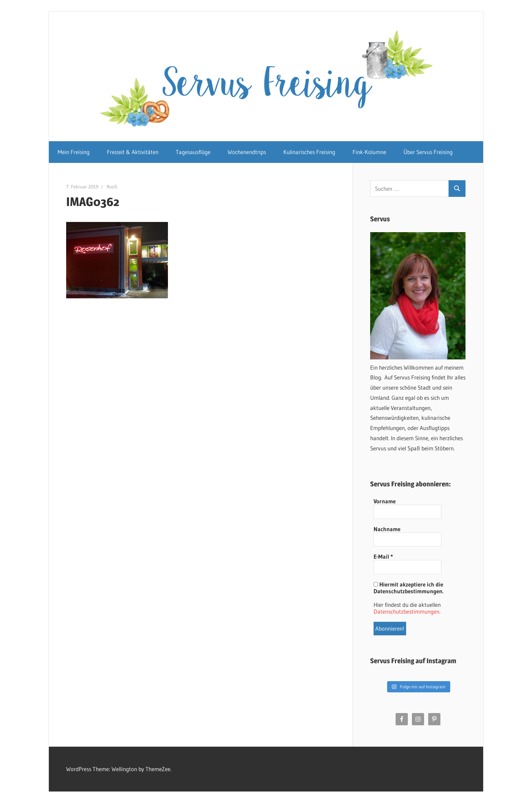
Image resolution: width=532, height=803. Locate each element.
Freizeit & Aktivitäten (133, 152)
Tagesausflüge (193, 152)
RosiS (112, 187)
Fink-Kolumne (369, 152)
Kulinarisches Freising (309, 152)
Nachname (387, 529)
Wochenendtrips (247, 152)
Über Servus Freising (428, 152)
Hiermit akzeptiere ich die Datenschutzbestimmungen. (408, 588)
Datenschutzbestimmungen (406, 611)
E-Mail (383, 557)
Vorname (385, 501)
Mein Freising (74, 152)
